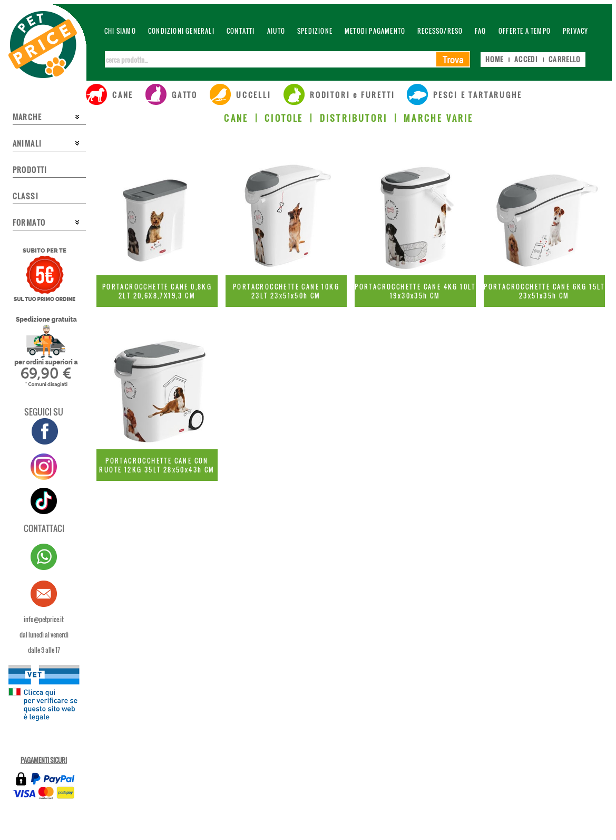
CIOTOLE (284, 118)
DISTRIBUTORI (354, 118)
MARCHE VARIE (438, 118)
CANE (236, 118)
